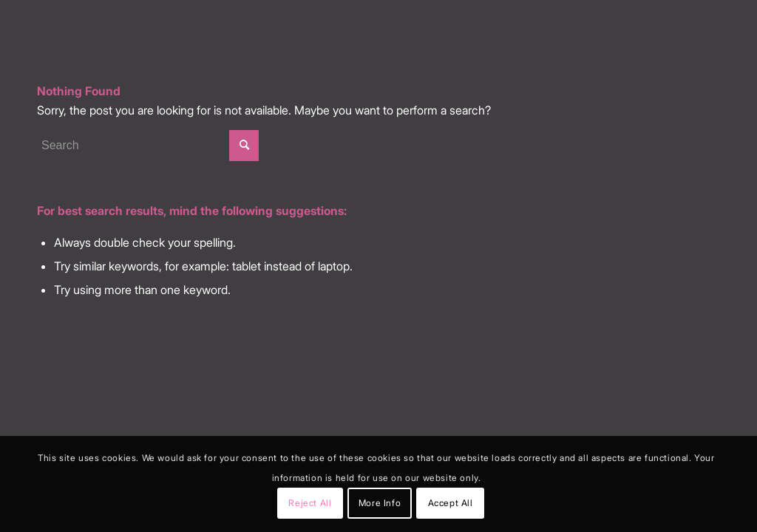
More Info (380, 503)
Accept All (451, 503)
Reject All (310, 503)
